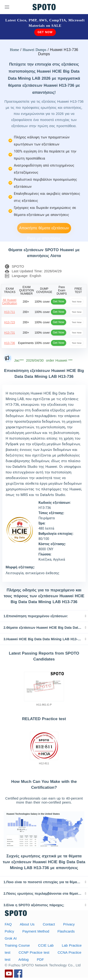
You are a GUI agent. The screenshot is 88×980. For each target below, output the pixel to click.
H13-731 (10, 333)
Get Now (45, 32)
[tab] (44, 616)
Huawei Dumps (34, 50)
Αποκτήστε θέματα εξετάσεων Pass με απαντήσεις (44, 230)
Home (14, 50)
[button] (44, 616)
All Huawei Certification (10, 302)
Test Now (77, 302)
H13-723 (10, 322)
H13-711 (10, 312)
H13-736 (10, 343)
